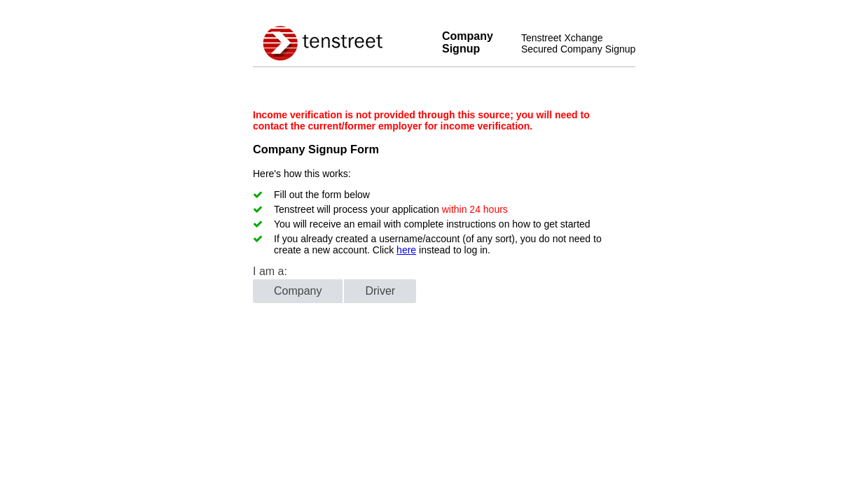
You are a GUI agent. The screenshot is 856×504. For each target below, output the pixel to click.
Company (298, 291)
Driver (380, 291)
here (406, 250)
